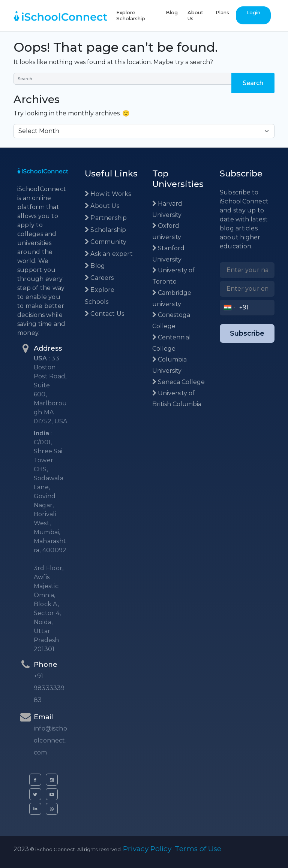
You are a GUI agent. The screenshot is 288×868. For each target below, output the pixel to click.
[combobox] (230, 308)
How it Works (108, 194)
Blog (172, 12)
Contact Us (104, 314)
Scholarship (105, 230)
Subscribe (247, 333)
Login (253, 12)
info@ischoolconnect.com (50, 740)
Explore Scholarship (131, 15)
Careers (99, 278)
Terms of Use (198, 849)
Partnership (106, 218)
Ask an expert (109, 254)
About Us (195, 15)
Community (106, 242)
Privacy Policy (147, 849)
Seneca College (178, 382)
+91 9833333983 (49, 688)
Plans (222, 12)
